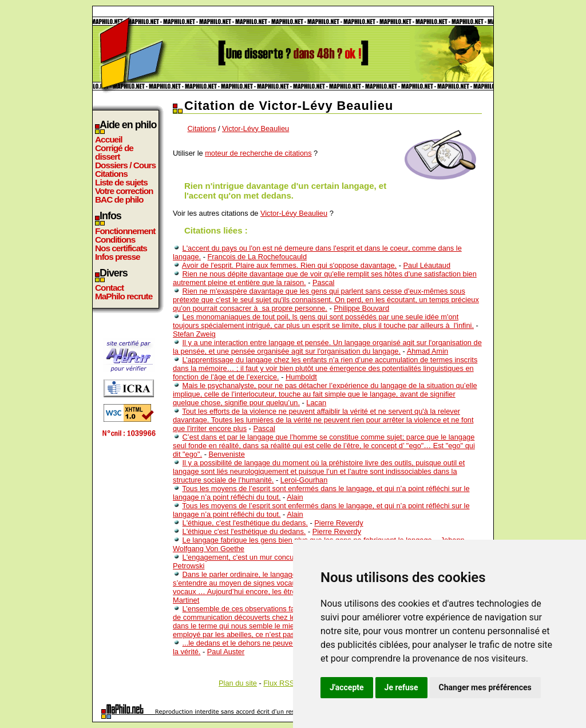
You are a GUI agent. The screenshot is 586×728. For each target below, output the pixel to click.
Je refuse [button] (401, 687)
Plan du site (238, 683)
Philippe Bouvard (361, 308)
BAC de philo (119, 199)
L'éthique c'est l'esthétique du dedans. (244, 531)
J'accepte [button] (347, 687)
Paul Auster (226, 652)
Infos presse (117, 257)
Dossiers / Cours (125, 165)
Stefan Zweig (194, 334)
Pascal (323, 282)
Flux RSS (279, 683)
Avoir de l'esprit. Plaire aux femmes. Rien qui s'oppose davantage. (289, 265)
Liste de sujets (121, 182)
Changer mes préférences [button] (485, 687)
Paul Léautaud (427, 265)
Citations (111, 174)
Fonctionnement (125, 231)
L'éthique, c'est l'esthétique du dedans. (245, 523)
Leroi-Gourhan (304, 480)
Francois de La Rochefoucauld (257, 257)
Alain (295, 497)
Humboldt (301, 377)
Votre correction (124, 191)
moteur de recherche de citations (258, 153)
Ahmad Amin (428, 351)
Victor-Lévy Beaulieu (256, 128)
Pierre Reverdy (338, 523)
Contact (109, 288)
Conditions (115, 240)
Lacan (316, 403)
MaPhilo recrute (124, 296)
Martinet (186, 600)
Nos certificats (121, 248)
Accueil (109, 139)
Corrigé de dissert (114, 152)
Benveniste (226, 454)
